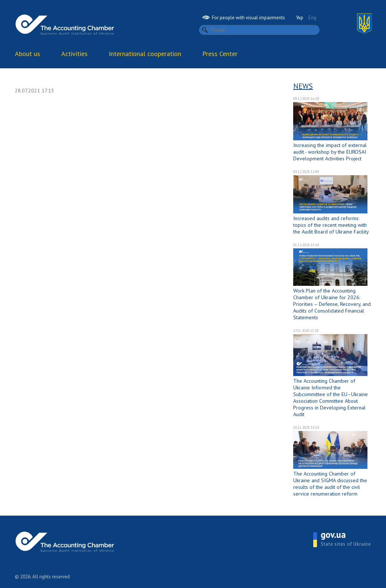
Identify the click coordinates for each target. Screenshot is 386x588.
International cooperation (145, 54)
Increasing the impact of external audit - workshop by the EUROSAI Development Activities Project (330, 152)
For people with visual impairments (244, 18)
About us (27, 54)
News (303, 86)
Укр (300, 18)
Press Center (220, 54)
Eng (312, 18)
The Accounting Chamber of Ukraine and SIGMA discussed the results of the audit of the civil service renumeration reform (330, 484)
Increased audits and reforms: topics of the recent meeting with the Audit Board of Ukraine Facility (331, 225)
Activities (74, 54)
